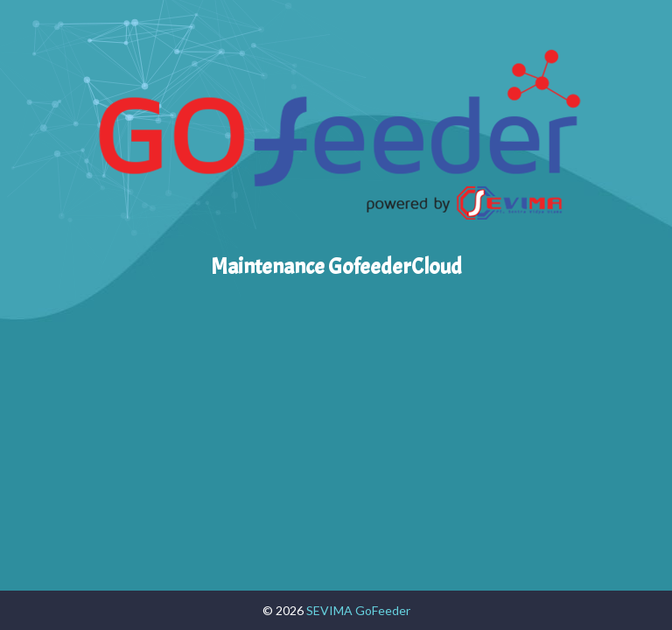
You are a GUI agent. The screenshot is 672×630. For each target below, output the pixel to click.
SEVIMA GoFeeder (358, 610)
